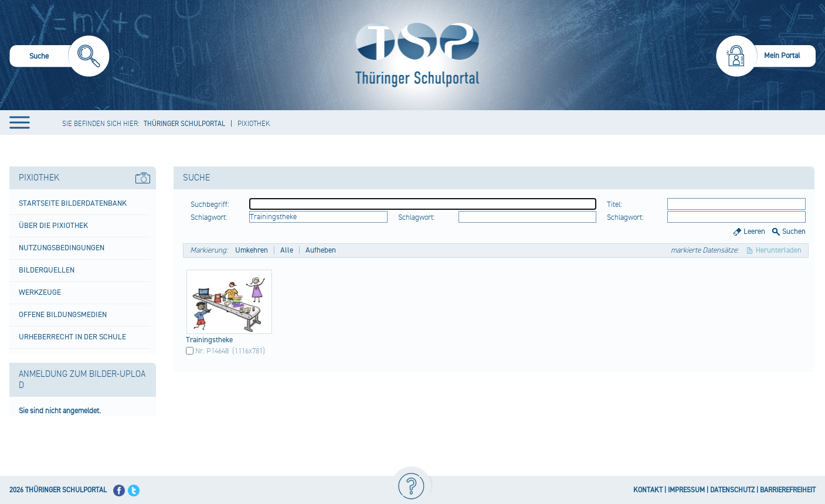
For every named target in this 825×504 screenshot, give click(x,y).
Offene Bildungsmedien (63, 315)
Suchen (794, 231)
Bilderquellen (47, 270)
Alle (287, 250)
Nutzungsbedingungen (62, 248)
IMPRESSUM (686, 490)
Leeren (754, 231)
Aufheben (321, 250)
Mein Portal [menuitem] (782, 56)
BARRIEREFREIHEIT (788, 490)
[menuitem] (60, 58)
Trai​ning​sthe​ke (209, 340)
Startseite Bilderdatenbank (73, 203)
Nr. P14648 (212, 351)
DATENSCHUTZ (732, 490)
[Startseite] (415, 55)
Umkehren (252, 250)
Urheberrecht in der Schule (72, 337)
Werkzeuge (40, 292)
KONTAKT (648, 490)
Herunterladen (779, 250)
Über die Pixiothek (53, 226)
